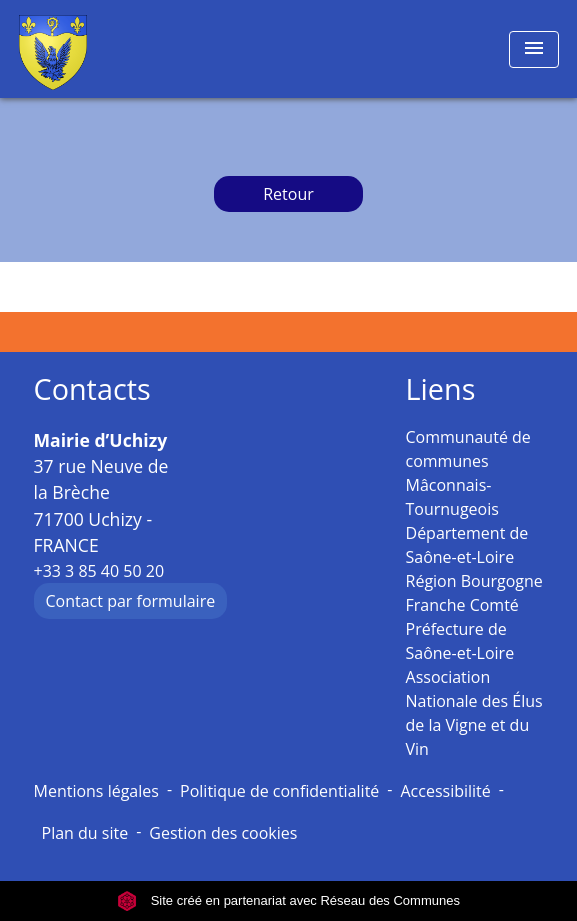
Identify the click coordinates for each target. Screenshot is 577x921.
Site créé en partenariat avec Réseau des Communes (288, 900)
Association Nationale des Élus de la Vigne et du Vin (474, 713)
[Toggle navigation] (534, 49)
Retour (288, 194)
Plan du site (85, 833)
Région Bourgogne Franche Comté (474, 593)
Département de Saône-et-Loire (467, 545)
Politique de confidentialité (279, 791)
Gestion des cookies (223, 833)
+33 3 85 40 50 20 (99, 571)
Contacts (92, 389)
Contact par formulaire (131, 601)
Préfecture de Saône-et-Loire (460, 641)
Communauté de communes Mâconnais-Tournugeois (468, 473)
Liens (441, 389)
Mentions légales (96, 791)
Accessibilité (445, 791)
